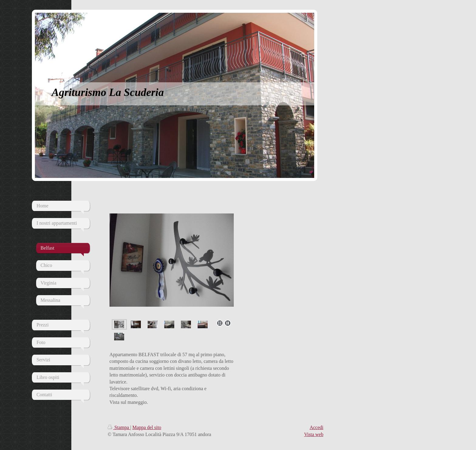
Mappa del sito (147, 427)
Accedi (316, 427)
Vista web (314, 434)
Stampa (119, 427)
